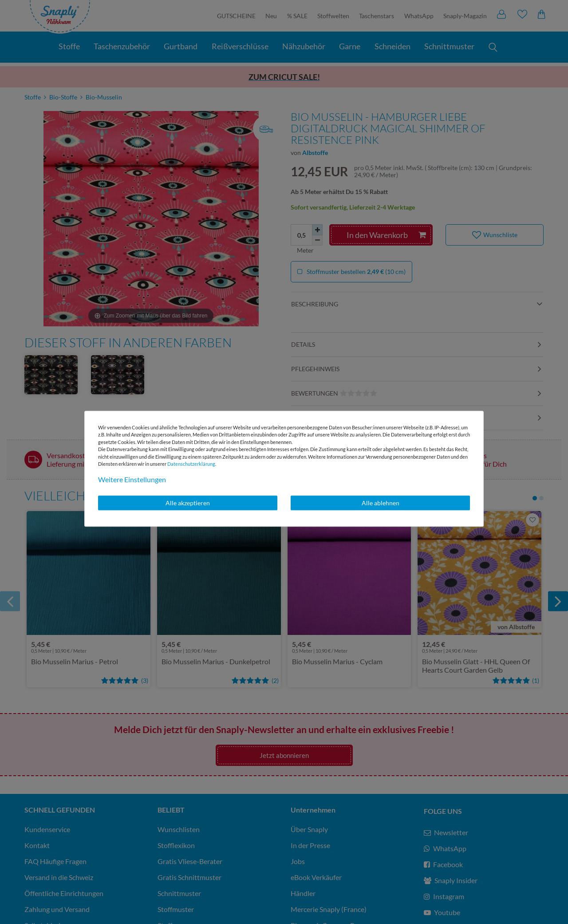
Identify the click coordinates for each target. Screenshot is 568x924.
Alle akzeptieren (188, 503)
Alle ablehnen (381, 503)
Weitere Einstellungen (132, 479)
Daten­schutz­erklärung (191, 464)
